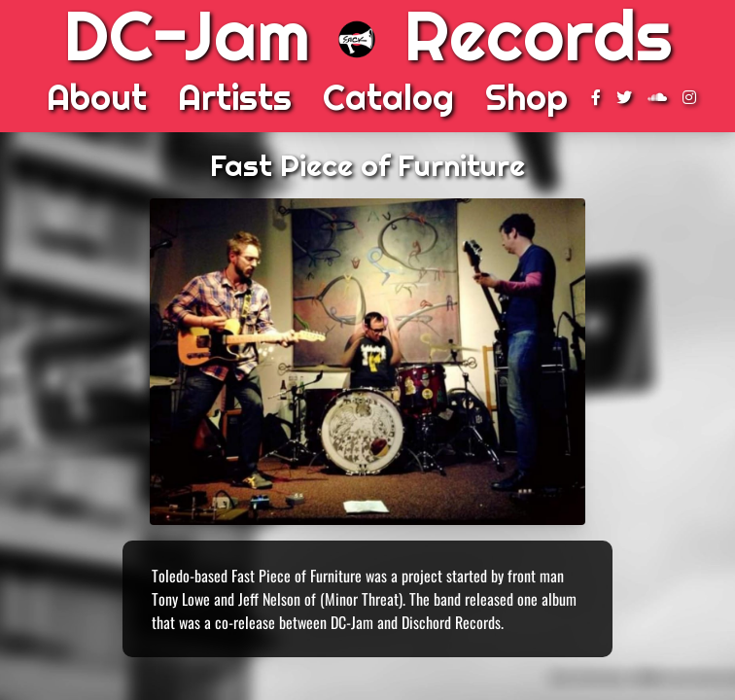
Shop (526, 97)
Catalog (388, 97)
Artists (235, 97)
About (97, 97)
